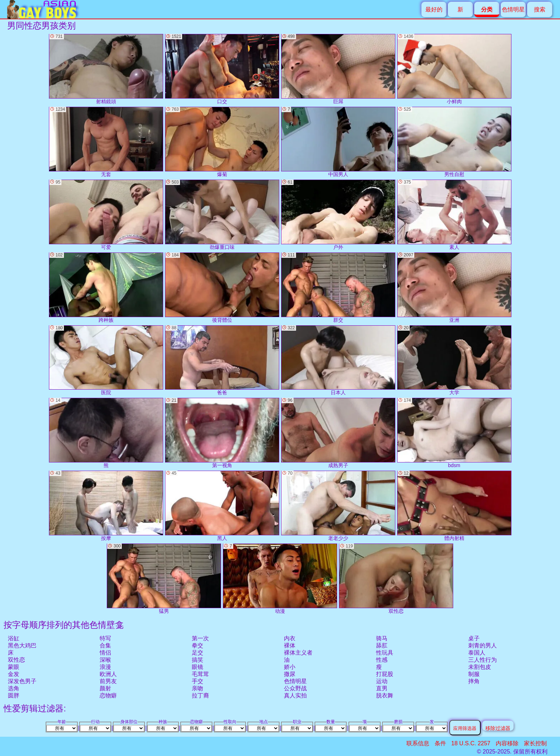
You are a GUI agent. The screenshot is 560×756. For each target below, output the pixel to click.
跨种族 (106, 288)
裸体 (290, 645)
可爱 (106, 215)
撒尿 (290, 674)
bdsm (454, 433)
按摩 (106, 506)
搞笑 (197, 660)
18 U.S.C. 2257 (471, 743)
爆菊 (222, 142)
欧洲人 (108, 674)
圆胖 (14, 695)
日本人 (338, 361)
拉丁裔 (200, 695)
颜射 (105, 688)
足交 (197, 653)
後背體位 (222, 288)
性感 (382, 660)
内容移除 (507, 743)
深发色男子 (22, 681)
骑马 (382, 638)
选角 (14, 688)
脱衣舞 (385, 695)
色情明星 (513, 9)
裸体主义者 (298, 653)
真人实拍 (295, 695)
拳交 (197, 645)
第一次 (200, 638)
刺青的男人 (482, 645)
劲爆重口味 (222, 215)
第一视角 (222, 433)
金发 (14, 674)
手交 (197, 681)
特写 (105, 638)
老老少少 (338, 506)
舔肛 (382, 645)
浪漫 (105, 667)
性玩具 (385, 653)
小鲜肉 (454, 69)
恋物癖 (108, 695)
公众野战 (295, 688)
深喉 (105, 660)
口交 (222, 69)
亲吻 (197, 688)
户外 (338, 215)
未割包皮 (480, 667)
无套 (106, 142)
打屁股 (385, 674)
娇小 (290, 667)
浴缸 (14, 638)
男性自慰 (454, 142)
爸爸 (222, 361)
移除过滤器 (498, 728)
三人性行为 (482, 660)
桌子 (474, 638)
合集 (105, 645)
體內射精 (454, 506)
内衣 (290, 638)
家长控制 (535, 743)
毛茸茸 (200, 674)
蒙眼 (14, 667)
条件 (440, 743)
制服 (474, 674)
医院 (106, 361)
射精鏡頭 (106, 69)
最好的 (434, 9)
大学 (454, 361)
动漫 (280, 579)
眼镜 (197, 667)
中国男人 (338, 142)
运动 (382, 681)
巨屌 (338, 69)
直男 (382, 688)
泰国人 (477, 653)
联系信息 (418, 743)
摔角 (474, 681)
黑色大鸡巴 (22, 645)
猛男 (164, 579)
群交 (338, 288)
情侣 (105, 653)
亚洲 (454, 288)
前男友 (108, 681)
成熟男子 (338, 433)
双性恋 (16, 660)
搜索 (540, 9)
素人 (454, 215)
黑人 (222, 506)
